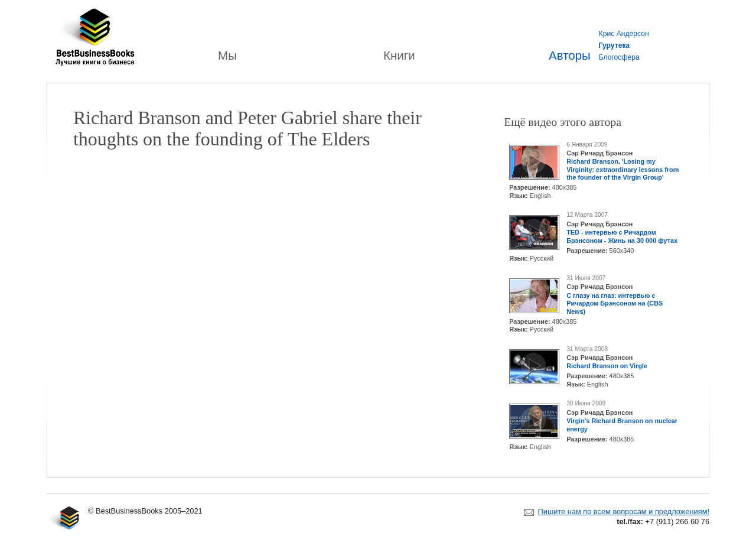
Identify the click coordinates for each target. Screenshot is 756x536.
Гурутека (615, 46)
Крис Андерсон (624, 34)
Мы (227, 55)
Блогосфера (619, 57)
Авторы (570, 55)
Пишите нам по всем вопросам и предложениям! (624, 511)
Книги (399, 55)
